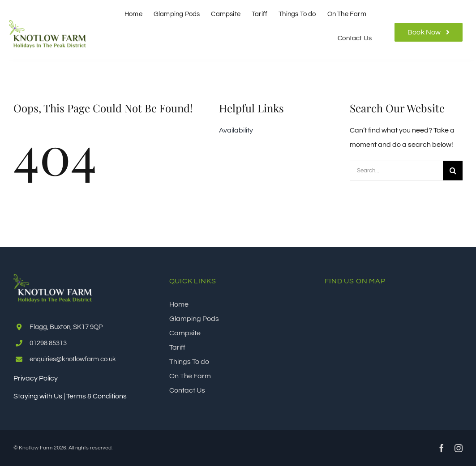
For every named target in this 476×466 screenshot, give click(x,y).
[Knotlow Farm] (47, 24)
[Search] (453, 171)
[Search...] (396, 171)
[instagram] (459, 448)
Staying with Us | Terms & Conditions (70, 396)
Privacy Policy (36, 378)
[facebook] (442, 448)
